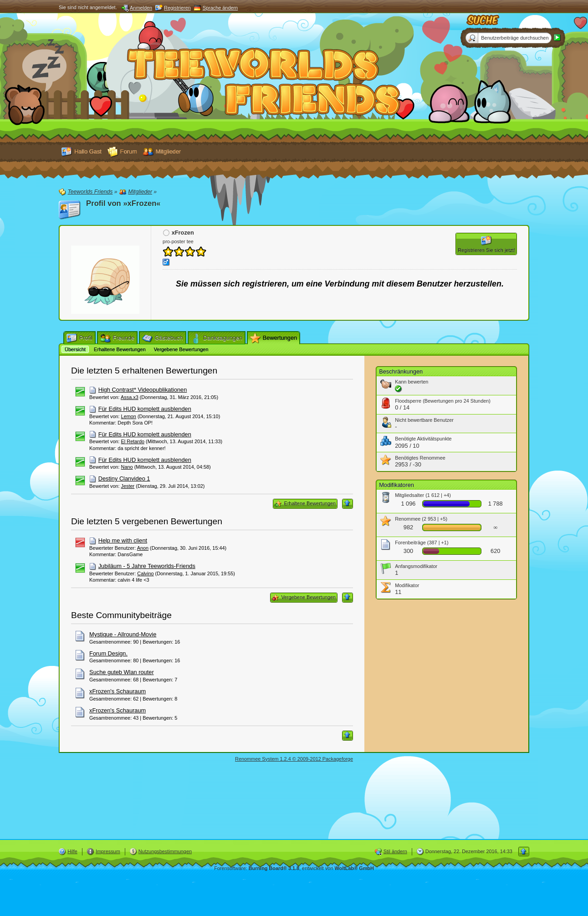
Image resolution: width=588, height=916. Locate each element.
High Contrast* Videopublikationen (143, 390)
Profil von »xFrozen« (123, 203)
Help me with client (123, 540)
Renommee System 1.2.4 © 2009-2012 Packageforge (294, 759)
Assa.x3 (130, 397)
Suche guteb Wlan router (122, 672)
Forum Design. (108, 653)
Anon (143, 548)
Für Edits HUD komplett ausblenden (145, 409)
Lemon (129, 416)
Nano (127, 467)
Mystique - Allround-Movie (123, 634)
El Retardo (133, 441)
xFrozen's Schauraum (118, 691)
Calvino (145, 573)
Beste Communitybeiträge (121, 615)
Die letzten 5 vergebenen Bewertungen (147, 521)
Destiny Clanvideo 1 (124, 478)
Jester (128, 486)
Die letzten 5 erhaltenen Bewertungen (144, 371)
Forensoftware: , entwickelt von (294, 868)
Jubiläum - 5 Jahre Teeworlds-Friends (147, 566)
